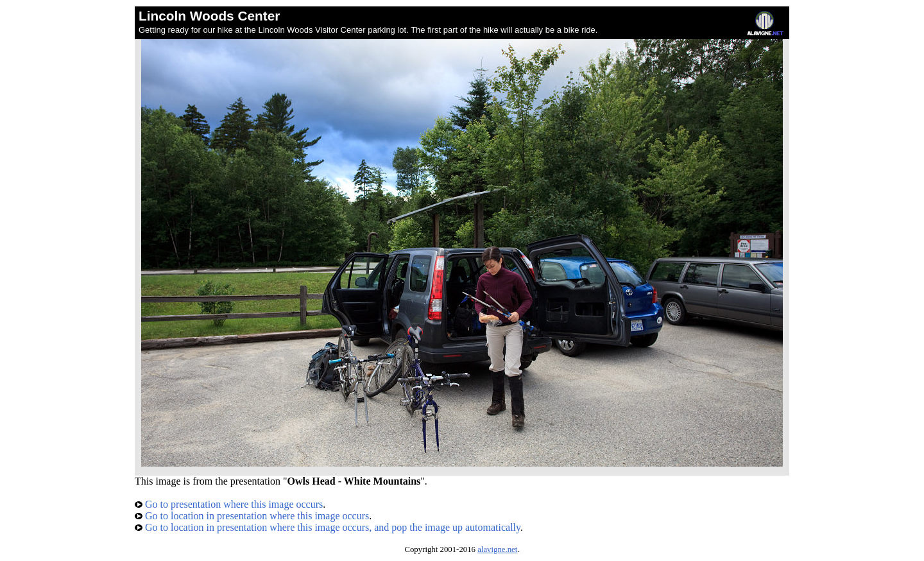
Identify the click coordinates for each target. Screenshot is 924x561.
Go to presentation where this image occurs (229, 504)
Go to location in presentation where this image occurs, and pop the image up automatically (328, 527)
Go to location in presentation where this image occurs (252, 516)
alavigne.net (497, 549)
